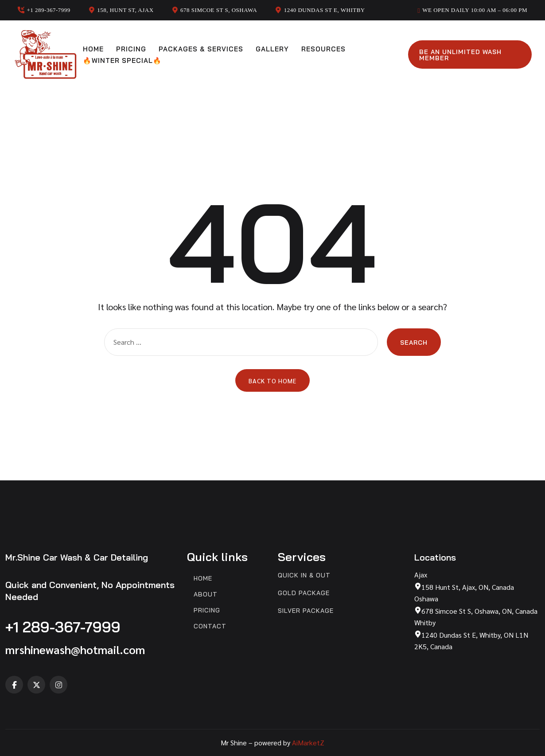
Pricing (131, 49)
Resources (323, 49)
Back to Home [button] (272, 381)
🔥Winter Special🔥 (122, 60)
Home (93, 49)
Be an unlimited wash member (460, 55)
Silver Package (306, 611)
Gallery (272, 49)
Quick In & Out (304, 575)
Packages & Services (201, 49)
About (206, 594)
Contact (210, 626)
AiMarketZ (308, 742)
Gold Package (304, 593)
